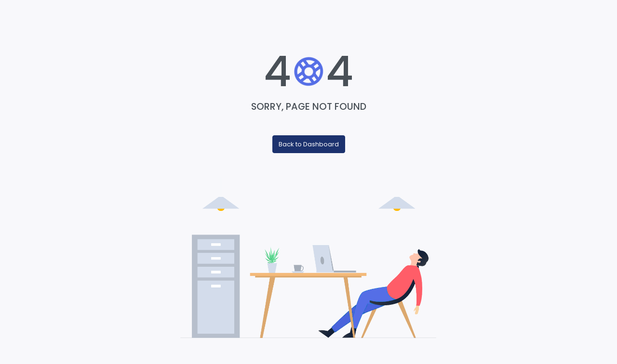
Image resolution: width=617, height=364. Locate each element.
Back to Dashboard (309, 144)
